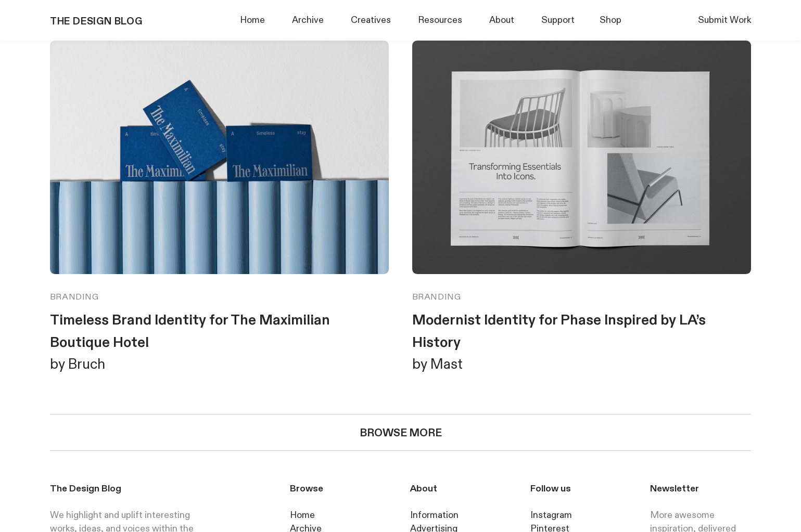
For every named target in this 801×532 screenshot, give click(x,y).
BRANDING (74, 297)
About (502, 20)
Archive (308, 20)
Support (558, 20)
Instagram (551, 515)
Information (434, 515)
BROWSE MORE (401, 433)
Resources (440, 20)
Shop (611, 20)
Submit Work (724, 20)
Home (252, 20)
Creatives (371, 20)
